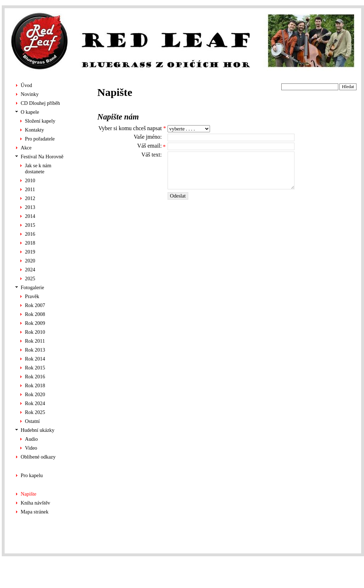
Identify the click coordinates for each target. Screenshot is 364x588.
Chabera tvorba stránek (336, 568)
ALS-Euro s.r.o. (343, 576)
